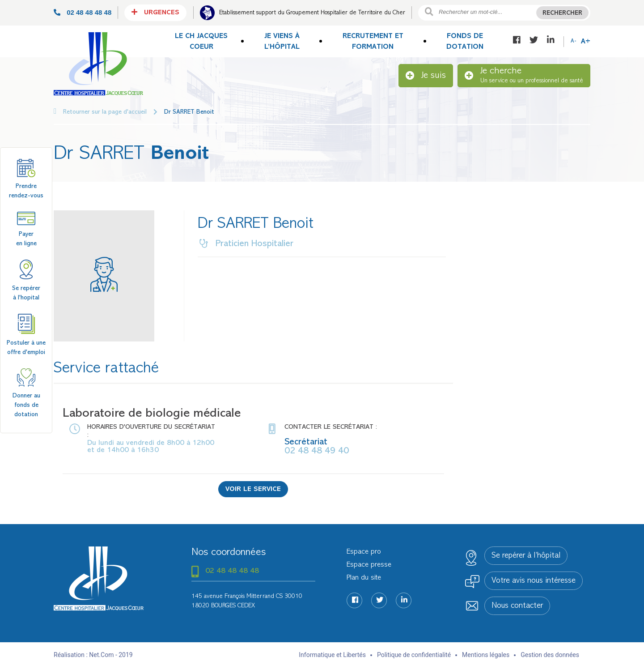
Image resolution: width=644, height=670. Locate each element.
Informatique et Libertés (332, 655)
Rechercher (562, 13)
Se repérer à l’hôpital (526, 556)
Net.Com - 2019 (111, 655)
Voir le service (253, 489)
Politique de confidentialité (414, 655)
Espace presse (369, 565)
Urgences (155, 12)
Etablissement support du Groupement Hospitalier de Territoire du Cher (312, 13)
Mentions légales (486, 655)
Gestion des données (550, 655)
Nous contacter (517, 606)
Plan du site (364, 578)
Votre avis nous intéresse (534, 581)
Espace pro (364, 552)
